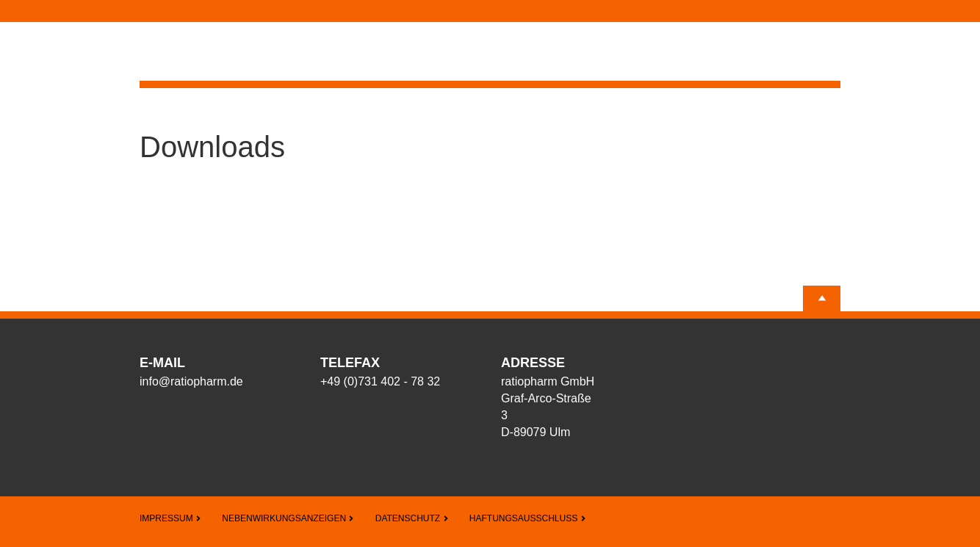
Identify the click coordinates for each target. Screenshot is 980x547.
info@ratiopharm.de (191, 381)
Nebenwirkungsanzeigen (288, 518)
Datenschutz (412, 518)
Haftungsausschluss (528, 518)
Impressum (170, 518)
